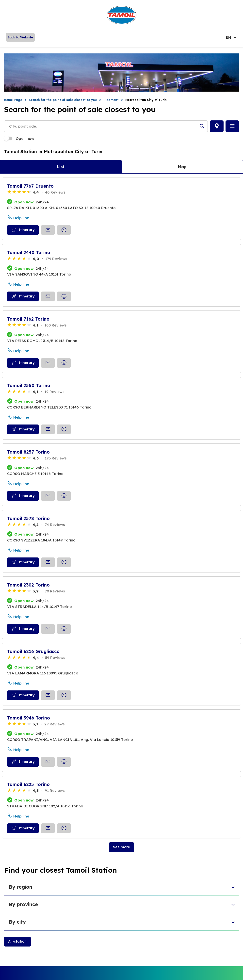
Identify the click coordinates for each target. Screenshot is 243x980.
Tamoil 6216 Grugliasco (33, 651)
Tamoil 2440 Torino (29, 253)
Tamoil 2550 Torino (29, 385)
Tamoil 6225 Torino (28, 784)
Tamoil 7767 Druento (30, 186)
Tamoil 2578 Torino (28, 518)
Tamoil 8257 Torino (28, 452)
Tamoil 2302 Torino (28, 585)
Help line (21, 218)
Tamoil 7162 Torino (28, 319)
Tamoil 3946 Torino (29, 718)
